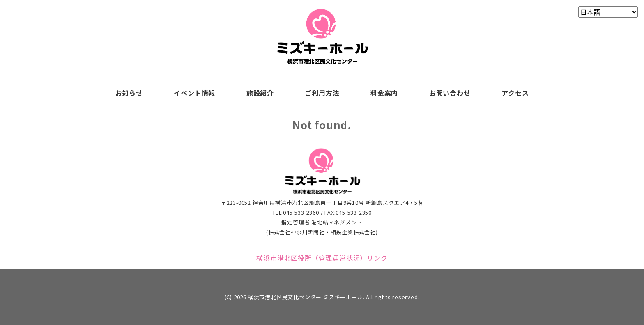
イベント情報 (194, 93)
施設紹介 (260, 93)
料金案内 (384, 93)
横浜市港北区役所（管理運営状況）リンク (322, 258)
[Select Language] (608, 12)
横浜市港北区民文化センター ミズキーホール (306, 297)
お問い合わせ (450, 93)
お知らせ (129, 93)
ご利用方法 (322, 93)
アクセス (515, 93)
